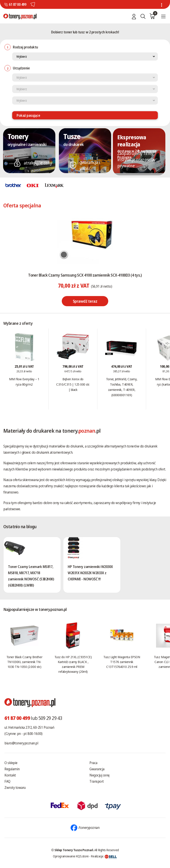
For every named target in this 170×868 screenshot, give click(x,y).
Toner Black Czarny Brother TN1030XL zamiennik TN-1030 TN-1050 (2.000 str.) (24, 662)
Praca (93, 763)
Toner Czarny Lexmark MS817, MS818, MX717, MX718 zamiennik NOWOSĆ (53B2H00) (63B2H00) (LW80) (31, 576)
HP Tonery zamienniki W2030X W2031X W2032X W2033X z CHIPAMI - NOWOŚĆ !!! (90, 573)
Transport (97, 781)
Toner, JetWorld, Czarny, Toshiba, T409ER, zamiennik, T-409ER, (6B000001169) (122, 387)
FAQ (7, 781)
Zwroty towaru (15, 788)
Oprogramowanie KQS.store (71, 856)
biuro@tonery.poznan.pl (21, 743)
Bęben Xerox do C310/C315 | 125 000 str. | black (73, 384)
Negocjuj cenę (99, 775)
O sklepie (11, 763)
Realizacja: (104, 856)
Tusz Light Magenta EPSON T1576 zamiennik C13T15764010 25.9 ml (122, 662)
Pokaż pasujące (28, 115)
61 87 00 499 (17, 4)
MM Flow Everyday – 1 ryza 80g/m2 (24, 382)
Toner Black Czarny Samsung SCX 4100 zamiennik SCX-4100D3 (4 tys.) (85, 275)
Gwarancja (97, 769)
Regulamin (12, 769)
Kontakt (10, 775)
